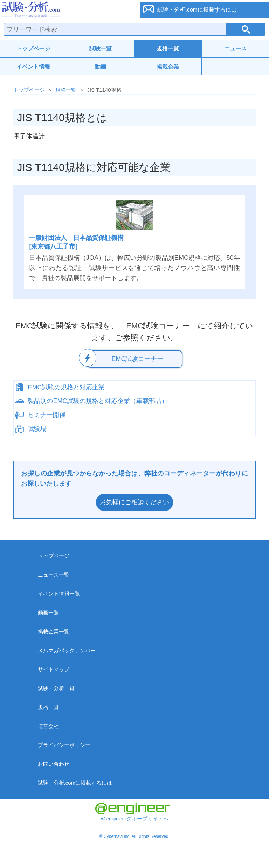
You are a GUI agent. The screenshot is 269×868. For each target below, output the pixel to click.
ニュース (235, 48)
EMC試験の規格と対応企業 (66, 387)
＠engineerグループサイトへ (133, 812)
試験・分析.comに (197, 10)
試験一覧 (101, 48)
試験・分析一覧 (56, 688)
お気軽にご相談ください (134, 502)
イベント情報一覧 (59, 594)
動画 (101, 67)
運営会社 (48, 726)
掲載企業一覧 (54, 631)
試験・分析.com (66, 10)
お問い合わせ (54, 764)
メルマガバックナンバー (67, 650)
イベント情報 (33, 67)
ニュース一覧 (54, 575)
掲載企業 (168, 67)
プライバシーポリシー (64, 745)
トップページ (33, 48)
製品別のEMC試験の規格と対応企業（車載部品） (98, 401)
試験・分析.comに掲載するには (75, 783)
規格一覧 (168, 48)
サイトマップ (54, 669)
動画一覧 (48, 613)
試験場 (37, 429)
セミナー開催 (47, 415)
